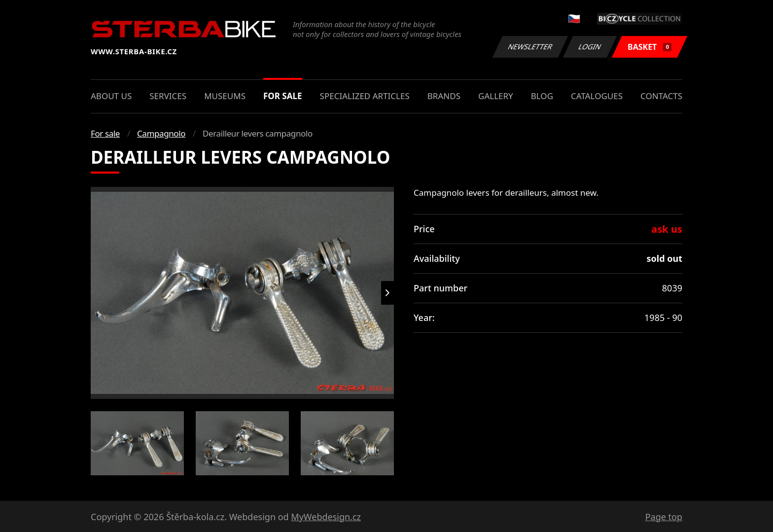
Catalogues (597, 96)
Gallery (496, 96)
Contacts (661, 96)
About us (111, 96)
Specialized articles (365, 96)
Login (590, 47)
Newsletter (530, 47)
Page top (664, 517)
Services (168, 96)
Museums (225, 96)
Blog (542, 96)
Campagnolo (161, 133)
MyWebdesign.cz (326, 517)
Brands (444, 96)
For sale (283, 96)
